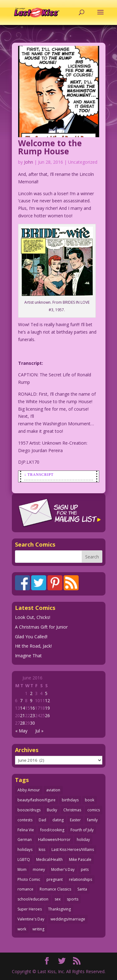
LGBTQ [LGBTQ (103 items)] (24, 859)
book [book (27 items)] (90, 800)
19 (47, 708)
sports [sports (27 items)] (73, 899)
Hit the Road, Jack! (33, 646)
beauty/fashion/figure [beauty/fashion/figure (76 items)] (37, 800)
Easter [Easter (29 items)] (75, 820)
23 (32, 715)
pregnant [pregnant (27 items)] (55, 879)
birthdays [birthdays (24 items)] (70, 800)
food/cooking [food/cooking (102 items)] (52, 830)
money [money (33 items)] (39, 869)
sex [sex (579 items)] (58, 899)
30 (32, 723)
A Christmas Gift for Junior (41, 627)
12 (47, 700)
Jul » (39, 731)
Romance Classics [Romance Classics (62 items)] (55, 889)
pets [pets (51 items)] (85, 869)
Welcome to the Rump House (50, 147)
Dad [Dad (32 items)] (42, 820)
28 (22, 723)
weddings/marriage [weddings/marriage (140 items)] (68, 919)
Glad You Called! (31, 637)
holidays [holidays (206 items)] (25, 850)
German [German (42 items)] (25, 840)
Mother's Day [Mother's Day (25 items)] (63, 869)
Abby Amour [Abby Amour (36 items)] (29, 790)
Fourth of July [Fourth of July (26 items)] (82, 830)
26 (47, 715)
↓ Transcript (39, 475)
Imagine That (28, 656)
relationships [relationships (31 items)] (80, 879)
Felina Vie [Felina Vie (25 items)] (26, 830)
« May (21, 731)
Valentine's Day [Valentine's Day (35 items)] (31, 919)
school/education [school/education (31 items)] (33, 899)
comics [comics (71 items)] (94, 810)
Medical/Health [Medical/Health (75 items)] (49, 859)
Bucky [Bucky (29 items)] (52, 810)
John (29, 162)
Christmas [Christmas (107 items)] (72, 810)
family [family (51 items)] (92, 820)
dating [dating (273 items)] (58, 820)
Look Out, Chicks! (33, 617)
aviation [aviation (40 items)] (53, 790)
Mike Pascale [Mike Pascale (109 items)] (80, 859)
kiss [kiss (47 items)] (42, 850)
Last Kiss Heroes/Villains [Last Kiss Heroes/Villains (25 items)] (73, 850)
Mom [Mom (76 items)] (22, 869)
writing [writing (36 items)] (38, 929)
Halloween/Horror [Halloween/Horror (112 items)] (54, 840)
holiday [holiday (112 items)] (83, 840)
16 (32, 708)
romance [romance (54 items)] (25, 889)
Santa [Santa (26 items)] (82, 889)
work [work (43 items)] (22, 929)
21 (22, 715)
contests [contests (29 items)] (25, 820)
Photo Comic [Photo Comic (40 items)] (29, 879)
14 (22, 708)
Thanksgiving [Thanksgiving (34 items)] (59, 909)
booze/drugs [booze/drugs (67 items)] (29, 810)
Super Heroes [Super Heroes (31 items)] (30, 909)
